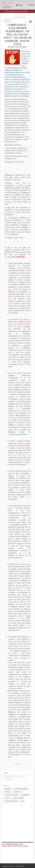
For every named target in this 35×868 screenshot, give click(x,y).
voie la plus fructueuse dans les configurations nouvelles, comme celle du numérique (17, 94)
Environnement (9, 776)
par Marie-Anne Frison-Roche (18, 47)
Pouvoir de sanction (11, 801)
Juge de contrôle (18, 798)
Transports (8, 779)
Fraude (7, 798)
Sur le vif (23, 17)
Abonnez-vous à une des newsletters (18, 11)
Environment (25, 795)
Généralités (21, 776)
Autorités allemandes (21, 789)
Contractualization (11, 795)
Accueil (16, 17)
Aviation (8, 792)
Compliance (18, 792)
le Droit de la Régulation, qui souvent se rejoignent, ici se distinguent (19, 712)
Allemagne (7, 789)
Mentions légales (20, 866)
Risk (22, 801)
